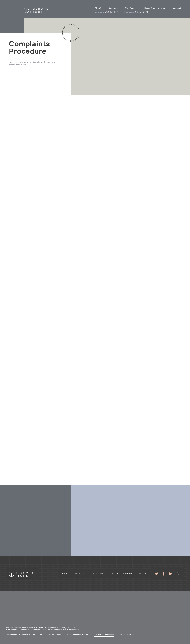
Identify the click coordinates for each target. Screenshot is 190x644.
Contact (177, 8)
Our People (131, 8)
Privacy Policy (39, 635)
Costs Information (126, 635)
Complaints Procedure (104, 635)
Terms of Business (57, 635)
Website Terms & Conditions (18, 635)
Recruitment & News (155, 8)
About (98, 8)
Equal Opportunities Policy (79, 635)
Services (113, 8)
